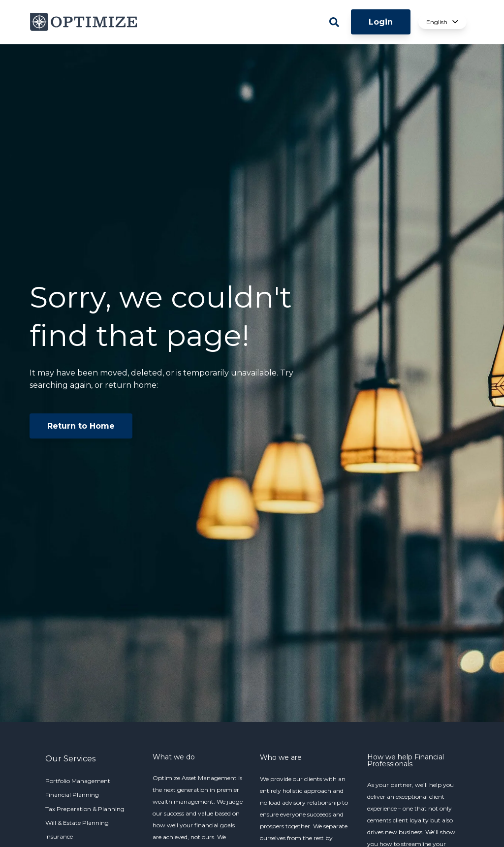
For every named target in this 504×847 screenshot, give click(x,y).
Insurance (59, 836)
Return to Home (81, 426)
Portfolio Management (78, 781)
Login (381, 22)
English (442, 22)
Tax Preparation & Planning (85, 809)
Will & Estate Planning (77, 823)
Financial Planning (72, 795)
